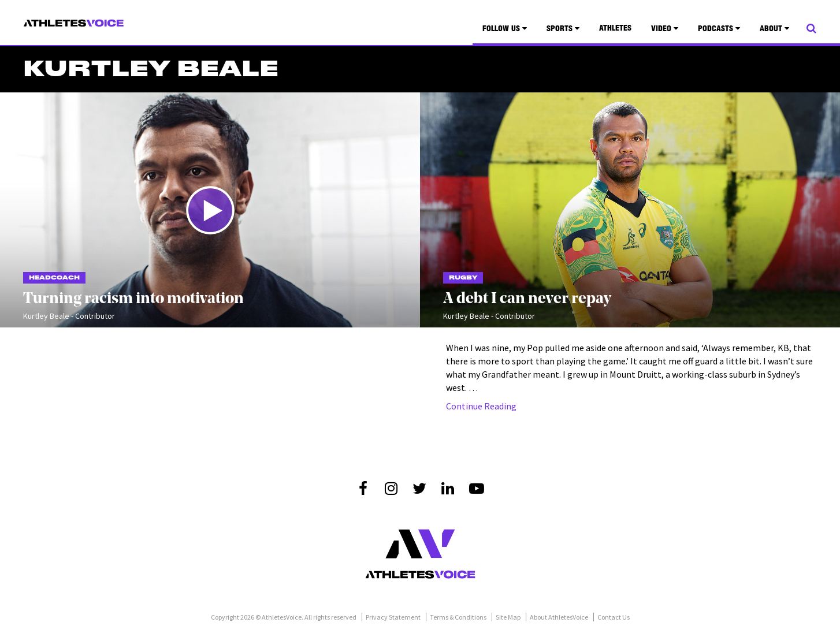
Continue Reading (481, 406)
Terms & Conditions (458, 617)
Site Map (508, 617)
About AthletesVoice (559, 617)
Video (665, 29)
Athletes (615, 29)
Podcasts (719, 29)
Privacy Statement (393, 617)
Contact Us (614, 617)
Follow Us (505, 29)
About (774, 29)
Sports (563, 29)
